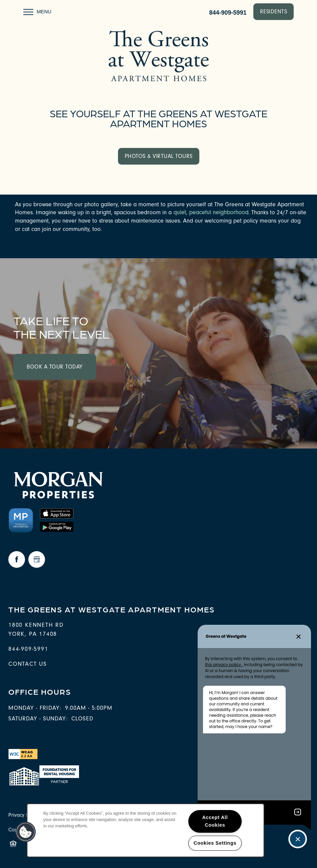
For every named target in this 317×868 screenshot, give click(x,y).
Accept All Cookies (215, 821)
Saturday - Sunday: (38, 719)
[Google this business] (37, 559)
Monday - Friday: (35, 708)
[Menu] (37, 12)
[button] (274, 12)
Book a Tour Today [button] (55, 367)
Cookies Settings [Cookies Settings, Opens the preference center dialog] (215, 843)
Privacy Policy (24, 815)
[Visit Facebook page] (17, 559)
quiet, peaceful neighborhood (211, 212)
